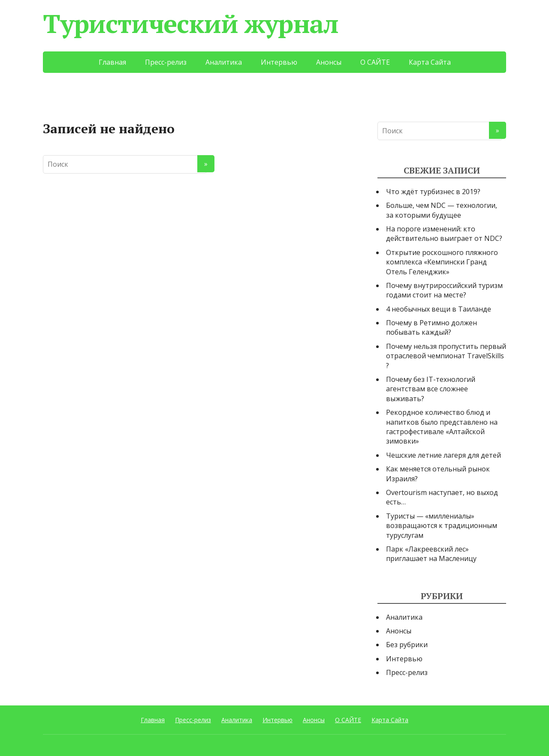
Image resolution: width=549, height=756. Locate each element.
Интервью (279, 62)
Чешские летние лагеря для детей (443, 455)
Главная (112, 62)
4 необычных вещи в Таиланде (439, 309)
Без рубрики (407, 645)
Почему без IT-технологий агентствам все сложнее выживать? (431, 389)
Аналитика (224, 62)
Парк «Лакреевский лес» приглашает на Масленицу (431, 554)
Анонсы (329, 62)
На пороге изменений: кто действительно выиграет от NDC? (444, 234)
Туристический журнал (191, 24)
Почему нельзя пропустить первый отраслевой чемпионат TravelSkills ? (446, 356)
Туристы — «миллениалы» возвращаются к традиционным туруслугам (442, 526)
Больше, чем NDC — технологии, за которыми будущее (442, 210)
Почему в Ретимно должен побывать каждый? (431, 327)
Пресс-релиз (166, 62)
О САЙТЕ (375, 62)
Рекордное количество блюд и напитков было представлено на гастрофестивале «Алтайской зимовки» (442, 427)
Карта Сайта (430, 62)
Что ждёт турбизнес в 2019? (433, 192)
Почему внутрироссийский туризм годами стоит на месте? (444, 290)
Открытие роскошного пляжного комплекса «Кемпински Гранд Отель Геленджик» (442, 262)
